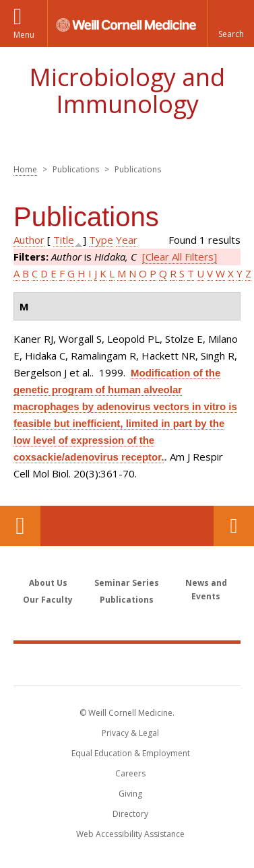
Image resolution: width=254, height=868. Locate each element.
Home (25, 169)
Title (64, 240)
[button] (230, 24)
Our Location (20, 526)
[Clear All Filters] (180, 257)
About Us (48, 583)
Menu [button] (24, 35)
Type (101, 240)
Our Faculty (48, 600)
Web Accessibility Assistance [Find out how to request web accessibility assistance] (130, 834)
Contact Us (234, 526)
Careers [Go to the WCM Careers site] (130, 773)
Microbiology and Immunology (127, 91)
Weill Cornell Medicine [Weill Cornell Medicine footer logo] (127, 664)
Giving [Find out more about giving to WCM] (130, 794)
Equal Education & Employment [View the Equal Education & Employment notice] (131, 753)
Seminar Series (127, 583)
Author (29, 240)
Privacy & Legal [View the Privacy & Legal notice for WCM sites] (130, 733)
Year (127, 240)
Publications (127, 600)
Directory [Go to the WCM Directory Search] (130, 814)
